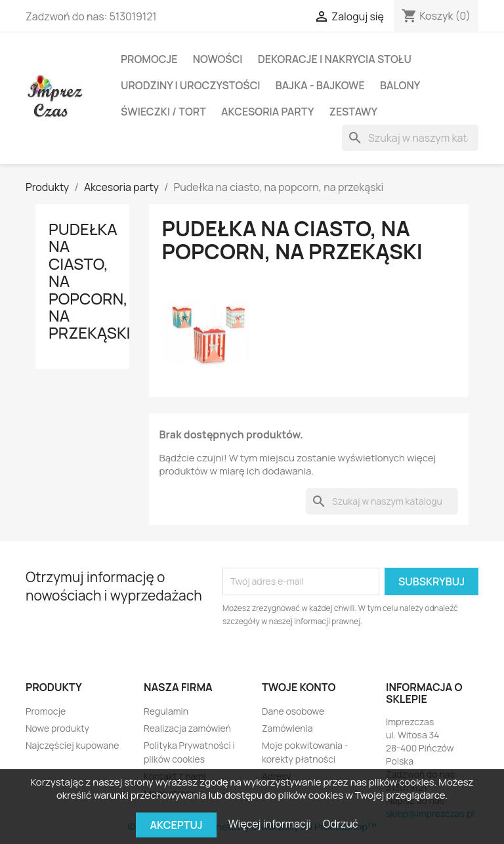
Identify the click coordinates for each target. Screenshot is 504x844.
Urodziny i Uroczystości (191, 85)
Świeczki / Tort (163, 112)
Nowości (218, 59)
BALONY (400, 85)
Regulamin (166, 711)
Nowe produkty (57, 728)
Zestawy (353, 112)
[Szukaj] (410, 138)
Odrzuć (341, 824)
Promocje (149, 59)
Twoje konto (299, 687)
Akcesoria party (267, 112)
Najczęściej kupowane (73, 745)
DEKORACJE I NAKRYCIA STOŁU (335, 59)
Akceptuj (176, 825)
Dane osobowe (293, 711)
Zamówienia (287, 728)
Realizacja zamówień (187, 728)
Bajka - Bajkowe (320, 85)
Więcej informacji (271, 824)
